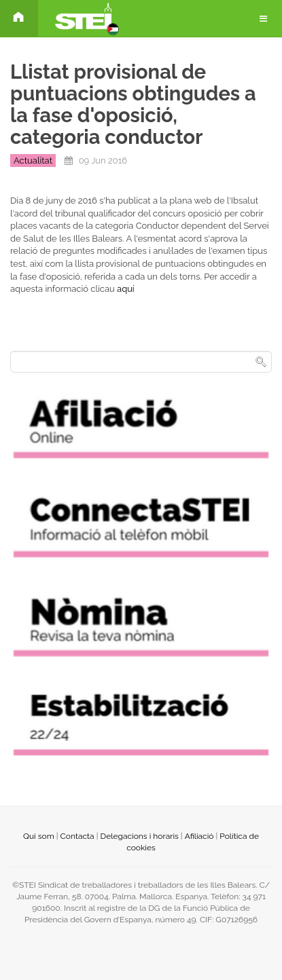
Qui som (39, 836)
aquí (126, 289)
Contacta (77, 836)
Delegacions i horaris (140, 836)
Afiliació (199, 836)
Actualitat (33, 161)
